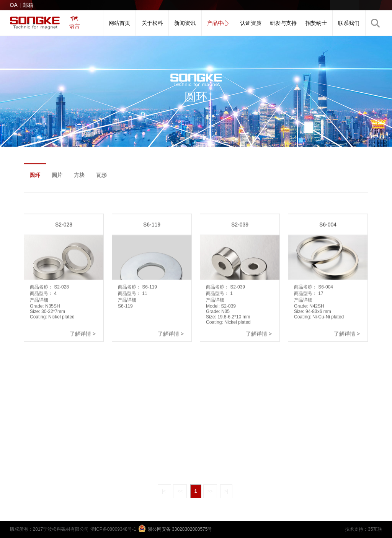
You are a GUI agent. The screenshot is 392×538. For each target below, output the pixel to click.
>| (226, 491)
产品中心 (218, 23)
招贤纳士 (316, 23)
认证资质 (251, 23)
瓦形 (101, 179)
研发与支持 (283, 23)
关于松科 (152, 23)
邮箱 (28, 5)
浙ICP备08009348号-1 (113, 529)
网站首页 (119, 23)
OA (14, 5)
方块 (79, 179)
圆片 (57, 179)
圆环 (35, 179)
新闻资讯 (185, 23)
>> (210, 491)
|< (164, 491)
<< (180, 491)
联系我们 (349, 23)
